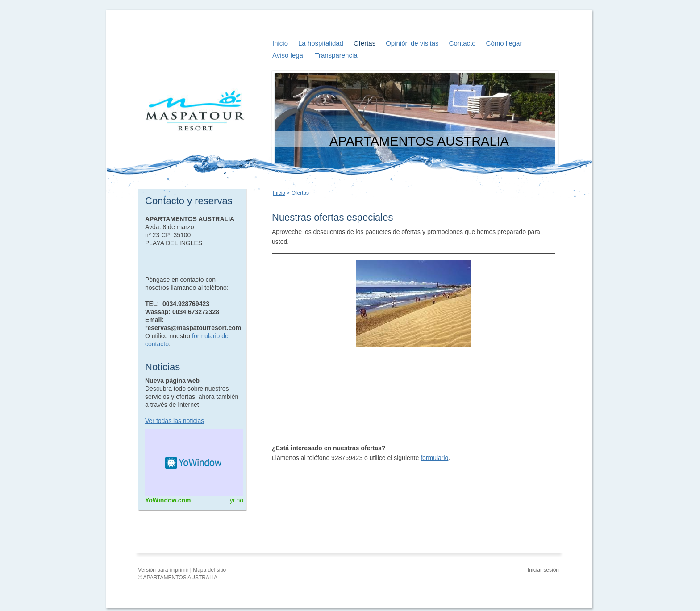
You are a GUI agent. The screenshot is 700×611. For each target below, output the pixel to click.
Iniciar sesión (543, 570)
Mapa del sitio (209, 570)
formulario (434, 458)
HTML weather (194, 463)
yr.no (237, 500)
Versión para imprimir (164, 570)
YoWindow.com (168, 500)
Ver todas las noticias (175, 421)
